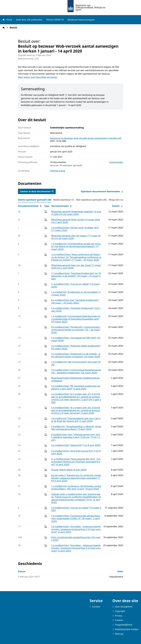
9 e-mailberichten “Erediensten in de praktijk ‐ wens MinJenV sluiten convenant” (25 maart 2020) (76, 355)
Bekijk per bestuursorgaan (81, 20)
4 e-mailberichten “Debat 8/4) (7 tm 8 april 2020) (76, 445)
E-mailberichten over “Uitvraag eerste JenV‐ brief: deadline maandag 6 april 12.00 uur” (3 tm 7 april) (76, 437)
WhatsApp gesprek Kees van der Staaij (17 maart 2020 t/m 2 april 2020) (76, 267)
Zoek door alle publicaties (29, 20)
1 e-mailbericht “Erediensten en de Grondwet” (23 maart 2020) (76, 293)
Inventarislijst (116, 162)
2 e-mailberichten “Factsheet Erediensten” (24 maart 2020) (76, 310)
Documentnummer (30, 206)
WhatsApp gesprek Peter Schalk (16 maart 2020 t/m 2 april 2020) (76, 221)
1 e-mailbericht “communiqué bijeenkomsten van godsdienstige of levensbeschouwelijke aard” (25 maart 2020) (76, 319)
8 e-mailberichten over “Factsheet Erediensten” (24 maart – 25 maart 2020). (75, 301)
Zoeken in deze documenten (37, 191)
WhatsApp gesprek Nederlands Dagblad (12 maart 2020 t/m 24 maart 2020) (76, 213)
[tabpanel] (71, 378)
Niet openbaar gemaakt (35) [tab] (91, 200)
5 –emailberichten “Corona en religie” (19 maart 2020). (75, 285)
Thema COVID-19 (55, 20)
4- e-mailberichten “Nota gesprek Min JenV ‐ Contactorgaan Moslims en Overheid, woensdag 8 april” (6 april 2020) (76, 462)
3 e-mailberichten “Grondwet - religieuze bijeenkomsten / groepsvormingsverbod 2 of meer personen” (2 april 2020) (76, 529)
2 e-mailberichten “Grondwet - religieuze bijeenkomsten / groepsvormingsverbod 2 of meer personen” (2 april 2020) (76, 548)
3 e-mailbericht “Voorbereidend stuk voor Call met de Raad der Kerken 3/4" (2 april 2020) (76, 420)
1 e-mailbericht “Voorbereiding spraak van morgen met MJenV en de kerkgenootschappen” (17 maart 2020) (76, 246)
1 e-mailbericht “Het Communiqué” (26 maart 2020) (76, 363)
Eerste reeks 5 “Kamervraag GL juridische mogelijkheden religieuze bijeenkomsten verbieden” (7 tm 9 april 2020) (76, 478)
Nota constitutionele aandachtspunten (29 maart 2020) (76, 539)
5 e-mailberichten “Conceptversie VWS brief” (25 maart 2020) (76, 339)
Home (7, 20)
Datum (118, 206)
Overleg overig (58, 171)
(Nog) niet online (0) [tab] (119, 200)
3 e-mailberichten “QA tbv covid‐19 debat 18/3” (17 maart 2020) (75, 229)
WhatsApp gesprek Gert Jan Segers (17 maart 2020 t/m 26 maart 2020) (76, 237)
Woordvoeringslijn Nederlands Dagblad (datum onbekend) (75, 379)
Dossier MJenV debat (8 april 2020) (69, 470)
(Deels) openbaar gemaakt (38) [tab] (35, 200)
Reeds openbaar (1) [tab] (64, 200)
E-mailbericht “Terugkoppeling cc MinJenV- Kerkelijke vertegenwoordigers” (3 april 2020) (76, 428)
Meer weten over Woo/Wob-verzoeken (38, 77)
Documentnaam (62, 206)
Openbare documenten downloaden (102, 191)
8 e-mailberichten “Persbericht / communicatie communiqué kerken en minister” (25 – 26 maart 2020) (76, 330)
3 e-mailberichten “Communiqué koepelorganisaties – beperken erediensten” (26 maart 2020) (76, 371)
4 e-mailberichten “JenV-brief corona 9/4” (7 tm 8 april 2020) (76, 452)
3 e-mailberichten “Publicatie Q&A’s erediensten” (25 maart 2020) (76, 347)
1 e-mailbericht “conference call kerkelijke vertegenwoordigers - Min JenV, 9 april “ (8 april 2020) (76, 488)
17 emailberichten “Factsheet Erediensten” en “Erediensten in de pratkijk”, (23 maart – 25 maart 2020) (76, 276)
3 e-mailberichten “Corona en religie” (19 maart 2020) (76, 509)
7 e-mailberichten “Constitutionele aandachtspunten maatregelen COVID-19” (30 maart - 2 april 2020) (76, 518)
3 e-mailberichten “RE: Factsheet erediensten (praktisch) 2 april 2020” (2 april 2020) (76, 387)
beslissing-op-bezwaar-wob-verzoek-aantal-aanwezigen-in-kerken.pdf (86, 138)
